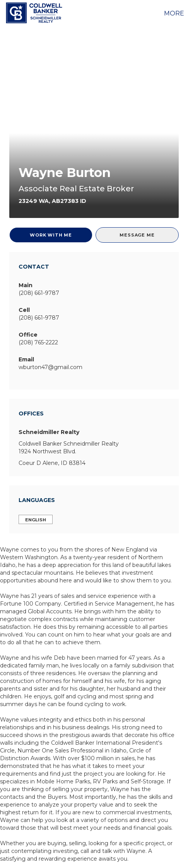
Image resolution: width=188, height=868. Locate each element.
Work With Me (51, 235)
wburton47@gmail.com (50, 367)
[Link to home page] (35, 13)
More (174, 13)
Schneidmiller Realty (49, 432)
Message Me (137, 235)
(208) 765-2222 (38, 342)
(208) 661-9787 (39, 293)
